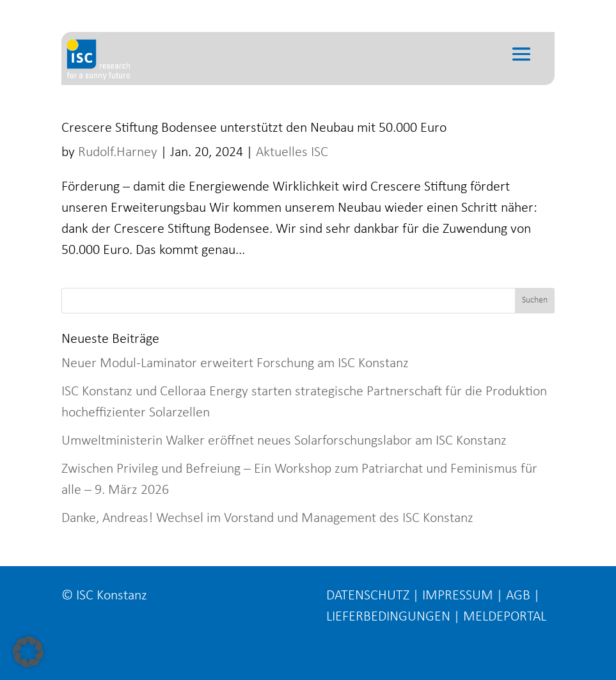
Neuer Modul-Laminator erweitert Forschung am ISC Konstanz (235, 364)
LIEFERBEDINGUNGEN (388, 617)
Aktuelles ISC (292, 153)
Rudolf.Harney (118, 153)
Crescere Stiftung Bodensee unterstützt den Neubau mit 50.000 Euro (254, 128)
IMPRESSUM (458, 596)
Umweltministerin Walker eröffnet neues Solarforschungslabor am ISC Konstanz (284, 441)
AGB (518, 596)
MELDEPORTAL (505, 617)
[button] (28, 652)
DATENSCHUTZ (368, 596)
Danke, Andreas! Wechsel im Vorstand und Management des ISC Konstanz (267, 518)
